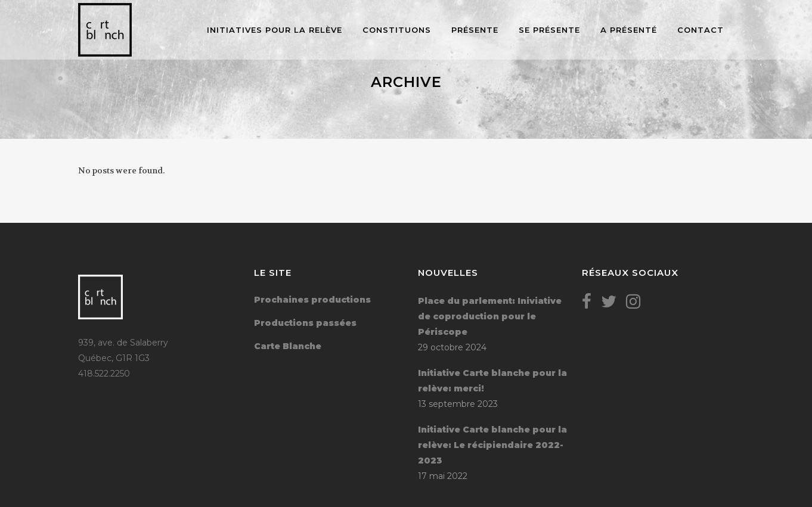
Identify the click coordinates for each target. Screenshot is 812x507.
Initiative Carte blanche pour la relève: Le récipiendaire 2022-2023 (492, 445)
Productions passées (305, 323)
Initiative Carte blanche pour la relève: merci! (492, 381)
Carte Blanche (288, 346)
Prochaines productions (312, 300)
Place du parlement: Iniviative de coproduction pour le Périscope (490, 316)
